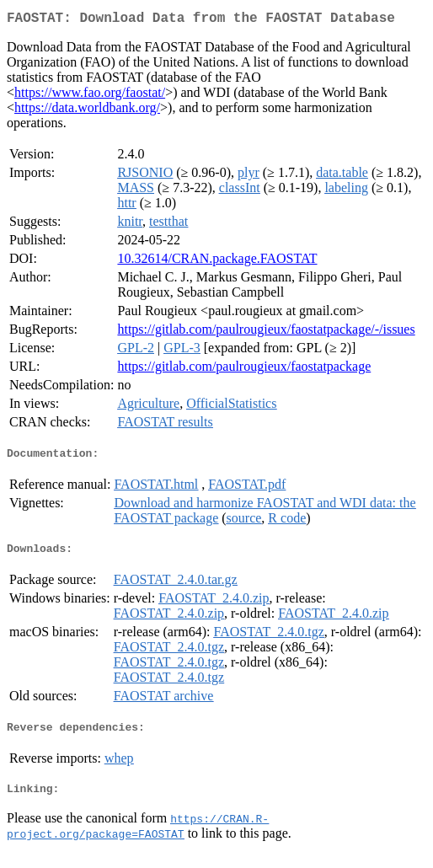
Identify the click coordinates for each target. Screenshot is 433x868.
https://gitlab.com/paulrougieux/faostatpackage (244, 370)
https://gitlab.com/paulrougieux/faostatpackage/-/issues (266, 332)
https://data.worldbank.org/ (87, 111)
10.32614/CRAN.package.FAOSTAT (217, 262)
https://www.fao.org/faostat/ (90, 96)
